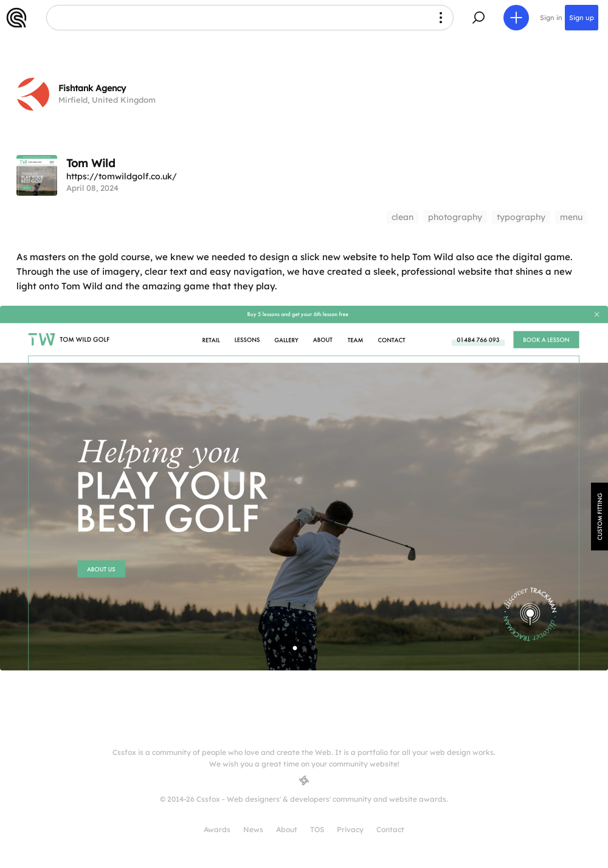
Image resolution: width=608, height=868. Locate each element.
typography (521, 217)
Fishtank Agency (92, 88)
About (287, 829)
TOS (317, 829)
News (253, 829)
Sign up (582, 18)
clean (402, 217)
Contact (390, 829)
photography (455, 217)
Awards (217, 829)
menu (571, 217)
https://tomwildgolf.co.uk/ (122, 176)
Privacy (350, 829)
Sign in (551, 18)
